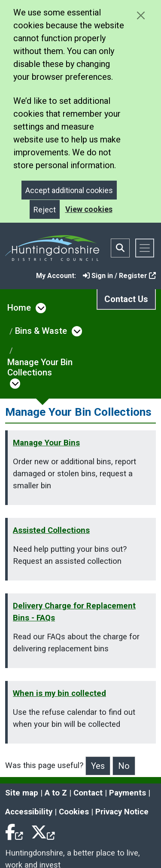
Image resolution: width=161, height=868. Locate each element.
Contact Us (126, 299)
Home (19, 308)
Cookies (74, 812)
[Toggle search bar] (120, 248)
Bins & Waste (41, 331)
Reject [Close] (45, 210)
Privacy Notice (122, 812)
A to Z (56, 793)
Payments (128, 793)
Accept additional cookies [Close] (69, 190)
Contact (88, 793)
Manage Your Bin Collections (40, 367)
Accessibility (29, 812)
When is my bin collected (59, 693)
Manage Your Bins (46, 443)
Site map (22, 793)
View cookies (89, 209)
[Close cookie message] (141, 15)
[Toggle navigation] (145, 248)
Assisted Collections (51, 530)
